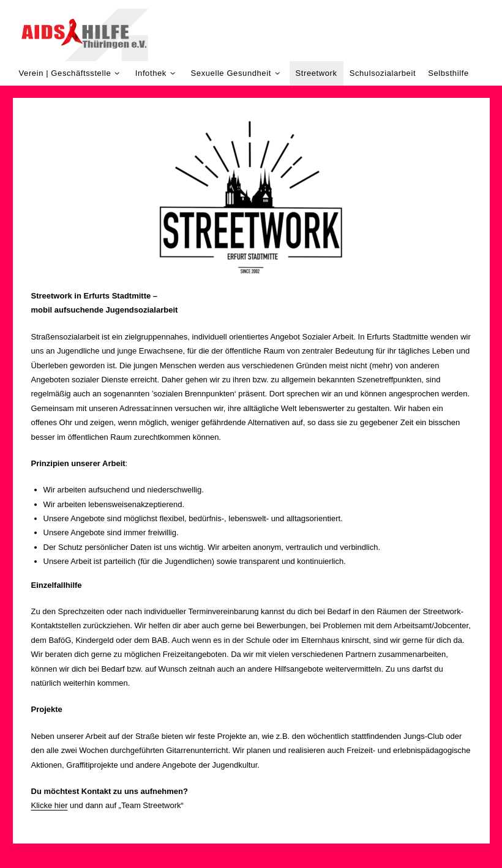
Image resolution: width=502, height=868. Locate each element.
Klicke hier (50, 805)
